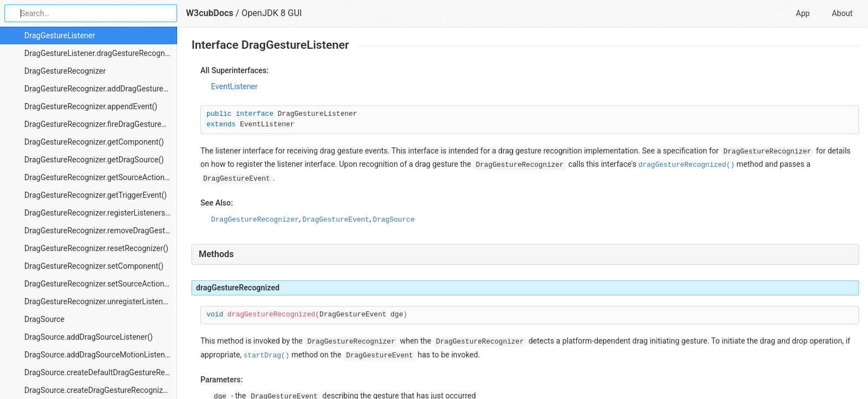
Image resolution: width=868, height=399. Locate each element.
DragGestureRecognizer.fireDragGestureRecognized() (101, 124)
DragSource (45, 319)
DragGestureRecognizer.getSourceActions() (99, 177)
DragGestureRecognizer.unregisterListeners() (101, 301)
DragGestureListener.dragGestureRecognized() (101, 53)
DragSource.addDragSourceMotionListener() (101, 355)
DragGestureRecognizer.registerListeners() (97, 213)
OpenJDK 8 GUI (272, 13)
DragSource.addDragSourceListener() (89, 337)
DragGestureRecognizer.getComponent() (94, 142)
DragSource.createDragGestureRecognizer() (100, 390)
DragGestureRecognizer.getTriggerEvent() (96, 195)
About (842, 13)
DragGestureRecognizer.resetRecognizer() (96, 248)
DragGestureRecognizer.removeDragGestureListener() (101, 231)
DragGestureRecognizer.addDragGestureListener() (101, 89)
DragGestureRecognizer (65, 71)
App (803, 13)
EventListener (234, 86)
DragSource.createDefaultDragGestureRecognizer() (101, 372)
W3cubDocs (210, 13)
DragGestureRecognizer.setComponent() (94, 266)
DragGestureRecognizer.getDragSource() (94, 160)
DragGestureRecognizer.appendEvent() (91, 106)
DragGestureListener (60, 35)
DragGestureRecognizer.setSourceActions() (99, 284)
